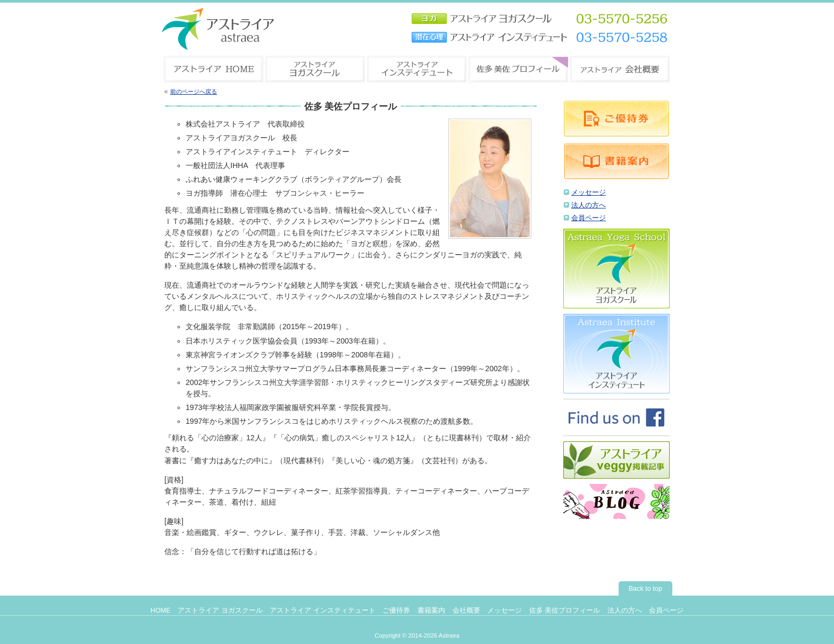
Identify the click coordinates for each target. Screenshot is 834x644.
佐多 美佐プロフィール (565, 610)
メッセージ (589, 193)
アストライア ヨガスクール (220, 610)
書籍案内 (431, 610)
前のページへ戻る (194, 91)
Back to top (645, 589)
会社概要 (466, 610)
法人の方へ (589, 205)
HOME (161, 610)
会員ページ (589, 218)
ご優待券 (396, 610)
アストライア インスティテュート (323, 610)
